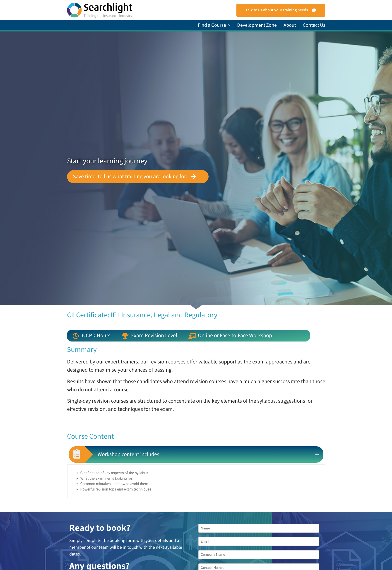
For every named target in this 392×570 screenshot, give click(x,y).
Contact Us (314, 25)
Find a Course (214, 25)
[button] (214, 25)
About (290, 25)
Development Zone (257, 25)
